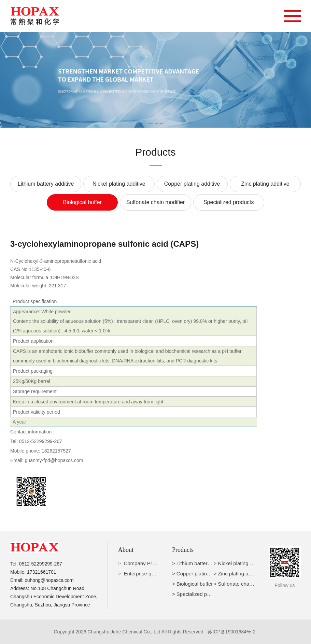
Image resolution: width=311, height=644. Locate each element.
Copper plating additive (192, 184)
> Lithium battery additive (201, 563)
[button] (151, 124)
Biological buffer (82, 202)
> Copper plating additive (200, 574)
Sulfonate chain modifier (156, 202)
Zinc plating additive (265, 184)
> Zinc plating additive (238, 574)
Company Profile (143, 563)
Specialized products (229, 202)
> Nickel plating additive (240, 563)
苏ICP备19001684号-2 (231, 632)
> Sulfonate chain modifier (243, 584)
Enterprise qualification (150, 574)
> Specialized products (198, 594)
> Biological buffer (192, 584)
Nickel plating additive (119, 184)
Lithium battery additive (46, 184)
